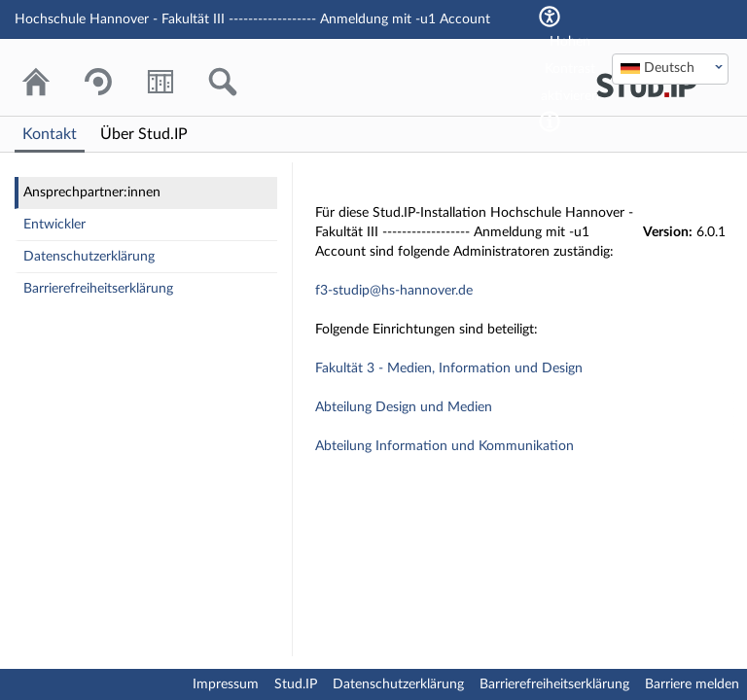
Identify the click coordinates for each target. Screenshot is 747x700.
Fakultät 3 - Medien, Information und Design (449, 368)
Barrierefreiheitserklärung (98, 289)
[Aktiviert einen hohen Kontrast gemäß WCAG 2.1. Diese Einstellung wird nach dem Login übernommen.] (550, 122)
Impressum (226, 684)
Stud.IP (296, 684)
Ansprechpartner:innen (92, 192)
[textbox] (670, 68)
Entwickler (54, 225)
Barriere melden (692, 684)
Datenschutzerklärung (89, 257)
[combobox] (670, 69)
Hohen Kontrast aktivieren (570, 69)
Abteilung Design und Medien (404, 407)
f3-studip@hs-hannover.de (394, 291)
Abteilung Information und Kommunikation (445, 446)
